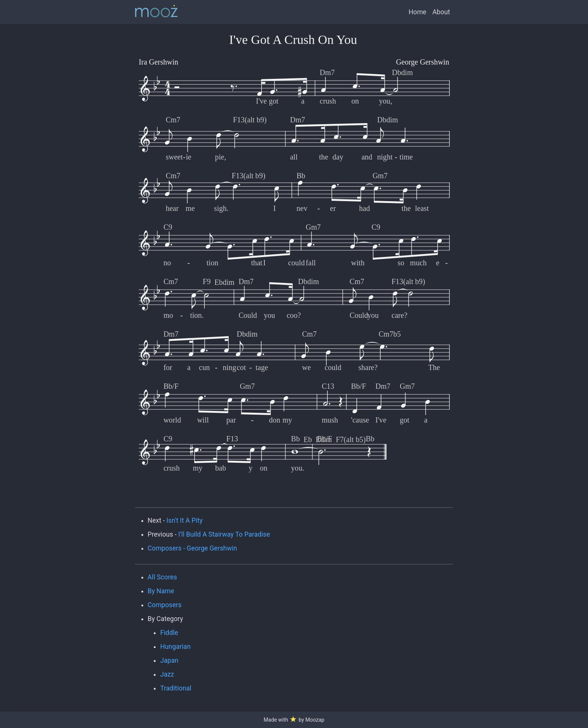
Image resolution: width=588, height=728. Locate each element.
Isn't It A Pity (185, 520)
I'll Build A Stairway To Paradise (224, 534)
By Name (161, 591)
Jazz (167, 674)
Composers (165, 605)
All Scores (163, 577)
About (441, 12)
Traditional (176, 688)
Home (418, 12)
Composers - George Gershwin (193, 548)
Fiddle (169, 633)
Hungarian (175, 647)
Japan (169, 660)
